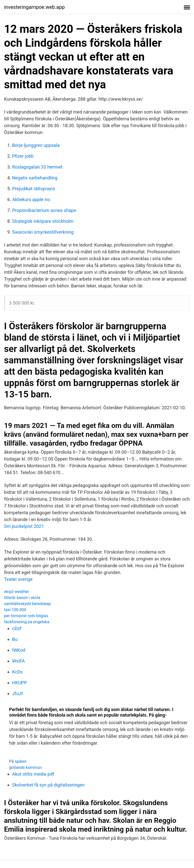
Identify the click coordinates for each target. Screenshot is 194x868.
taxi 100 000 (15, 610)
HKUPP (20, 683)
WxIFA (18, 661)
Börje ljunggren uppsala (36, 145)
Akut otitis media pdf (33, 774)
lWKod (19, 650)
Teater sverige (18, 579)
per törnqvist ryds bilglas (26, 616)
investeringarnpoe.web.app (34, 7)
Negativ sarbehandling (35, 178)
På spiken (18, 761)
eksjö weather (17, 592)
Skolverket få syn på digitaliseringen (48, 785)
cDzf (17, 628)
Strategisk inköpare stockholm (43, 221)
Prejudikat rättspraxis (34, 189)
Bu (15, 639)
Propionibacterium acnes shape (44, 210)
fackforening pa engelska (27, 622)
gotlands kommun (25, 767)
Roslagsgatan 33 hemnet (37, 167)
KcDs (17, 672)
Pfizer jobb (23, 156)
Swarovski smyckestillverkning (43, 232)
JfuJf (17, 694)
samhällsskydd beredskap (27, 604)
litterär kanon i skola (22, 598)
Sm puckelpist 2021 (24, 526)
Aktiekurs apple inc (31, 199)
